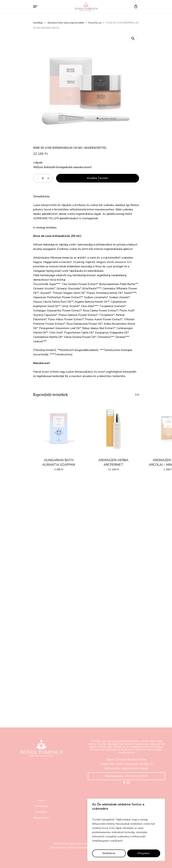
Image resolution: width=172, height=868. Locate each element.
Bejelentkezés (41, 818)
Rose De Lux (95, 23)
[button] (133, 38)
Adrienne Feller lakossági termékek (66, 23)
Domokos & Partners (72, 856)
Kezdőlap (38, 23)
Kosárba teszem (97, 178)
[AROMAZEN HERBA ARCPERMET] (113, 428)
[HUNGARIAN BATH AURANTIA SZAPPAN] (59, 428)
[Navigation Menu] (35, 7)
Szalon (41, 800)
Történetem (41, 806)
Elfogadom (144, 853)
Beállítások (109, 853)
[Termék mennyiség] (43, 178)
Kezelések (41, 812)
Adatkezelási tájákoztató (67, 844)
